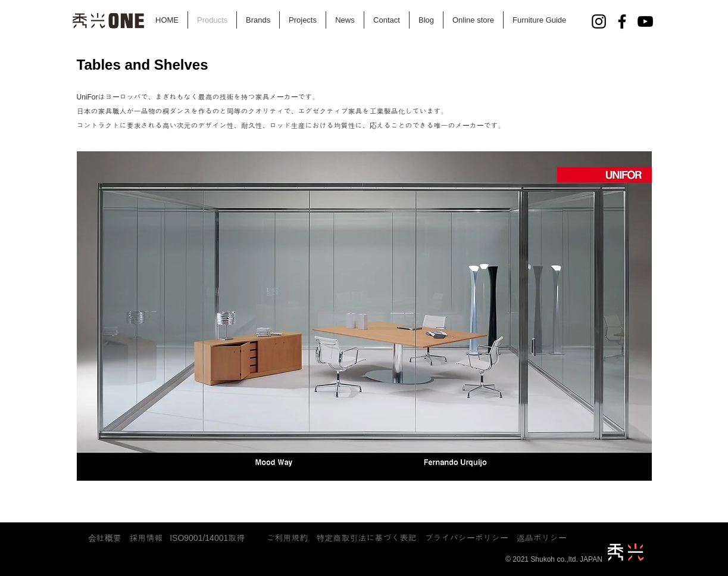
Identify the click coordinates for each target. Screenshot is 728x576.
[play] (586, 491)
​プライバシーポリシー (471, 538)
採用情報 (146, 538)
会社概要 (105, 538)
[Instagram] (599, 21)
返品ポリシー (542, 538)
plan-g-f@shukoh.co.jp (357, 546)
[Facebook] (622, 21)
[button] (364, 337)
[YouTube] (645, 21)
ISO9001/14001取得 (207, 538)
